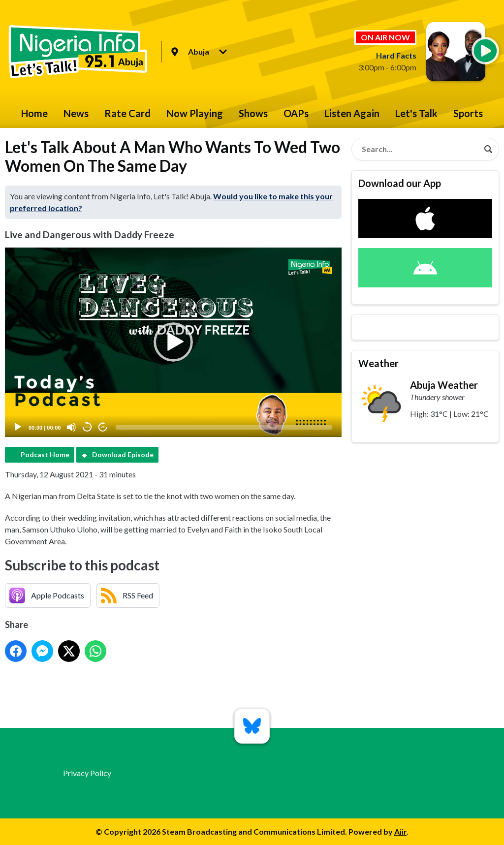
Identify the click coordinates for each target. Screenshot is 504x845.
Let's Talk (416, 113)
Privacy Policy (87, 773)
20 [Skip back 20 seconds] (87, 427)
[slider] (224, 427)
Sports (468, 113)
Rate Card (127, 113)
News (76, 113)
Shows (253, 113)
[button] (173, 342)
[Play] (18, 427)
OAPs (296, 113)
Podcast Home (45, 454)
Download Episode (123, 454)
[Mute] (71, 427)
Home (34, 113)
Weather (378, 363)
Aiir (400, 831)
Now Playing (195, 113)
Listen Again (352, 113)
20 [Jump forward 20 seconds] (103, 427)
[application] (173, 342)
